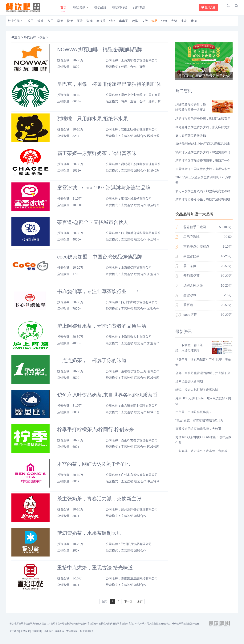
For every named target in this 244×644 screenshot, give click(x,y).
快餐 (70, 24)
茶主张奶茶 (191, 260)
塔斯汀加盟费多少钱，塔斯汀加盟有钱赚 (203, 203)
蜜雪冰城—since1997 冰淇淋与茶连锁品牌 (104, 191)
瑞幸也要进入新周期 (189, 385)
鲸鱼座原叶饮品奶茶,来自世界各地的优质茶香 (107, 398)
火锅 (174, 24)
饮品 (154, 24)
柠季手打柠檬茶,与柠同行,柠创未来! (96, 433)
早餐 (60, 24)
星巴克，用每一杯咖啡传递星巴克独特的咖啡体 (109, 87)
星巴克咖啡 (191, 240)
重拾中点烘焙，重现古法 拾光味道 (95, 571)
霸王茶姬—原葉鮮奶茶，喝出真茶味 (97, 156)
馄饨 (40, 24)
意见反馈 (25, 634)
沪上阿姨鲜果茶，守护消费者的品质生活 (102, 329)
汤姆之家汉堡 (193, 289)
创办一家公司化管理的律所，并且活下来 (203, 376)
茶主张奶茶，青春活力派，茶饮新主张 (99, 502)
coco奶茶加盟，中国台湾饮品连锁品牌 (100, 260)
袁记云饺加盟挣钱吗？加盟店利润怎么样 (203, 194)
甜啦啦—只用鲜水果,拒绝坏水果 (93, 122)
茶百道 (188, 308)
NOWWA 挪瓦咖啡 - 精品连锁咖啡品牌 (100, 53)
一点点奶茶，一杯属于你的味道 (92, 364)
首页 (63, 7)
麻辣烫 (101, 24)
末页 (140, 605)
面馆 (80, 24)
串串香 (124, 24)
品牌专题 (140, 7)
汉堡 (145, 24)
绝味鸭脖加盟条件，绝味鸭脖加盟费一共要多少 (191, 113)
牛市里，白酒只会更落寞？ (194, 415)
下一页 (128, 605)
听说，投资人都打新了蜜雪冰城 (197, 393)
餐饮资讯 (80, 7)
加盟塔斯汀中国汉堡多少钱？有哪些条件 (203, 172)
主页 (17, 41)
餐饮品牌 (102, 7)
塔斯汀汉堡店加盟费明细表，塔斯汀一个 (203, 164)
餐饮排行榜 (121, 7)
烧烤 (164, 24)
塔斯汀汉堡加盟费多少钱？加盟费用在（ (203, 155)
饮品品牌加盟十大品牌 (194, 217)
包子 (50, 24)
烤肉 (194, 24)
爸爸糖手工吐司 (195, 230)
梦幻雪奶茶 (191, 279)
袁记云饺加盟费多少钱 (191, 139)
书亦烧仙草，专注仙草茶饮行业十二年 (99, 294)
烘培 (112, 24)
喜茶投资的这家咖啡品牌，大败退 (198, 432)
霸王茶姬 (190, 269)
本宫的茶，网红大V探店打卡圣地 (94, 467)
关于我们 (14, 634)
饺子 (31, 24)
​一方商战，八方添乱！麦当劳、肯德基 (201, 454)
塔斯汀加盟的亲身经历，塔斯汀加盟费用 (203, 122)
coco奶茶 (190, 318)
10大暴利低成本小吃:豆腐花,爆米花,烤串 (203, 147)
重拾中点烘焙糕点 (196, 250)
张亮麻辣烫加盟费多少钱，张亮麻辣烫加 (203, 130)
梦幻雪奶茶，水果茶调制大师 (89, 536)
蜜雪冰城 (190, 299)
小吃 (184, 24)
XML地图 (49, 634)
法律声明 (36, 634)
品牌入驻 (209, 7)
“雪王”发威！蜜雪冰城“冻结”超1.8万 (199, 424)
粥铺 (90, 24)
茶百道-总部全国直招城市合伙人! (93, 225)
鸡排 (135, 24)
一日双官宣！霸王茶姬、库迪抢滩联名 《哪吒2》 (189, 353)
